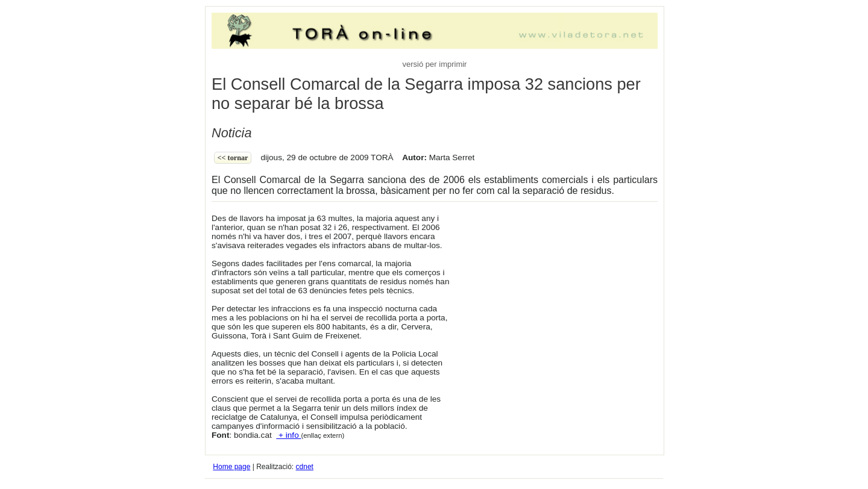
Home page (231, 467)
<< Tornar (233, 158)
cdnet (305, 467)
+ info (288, 435)
